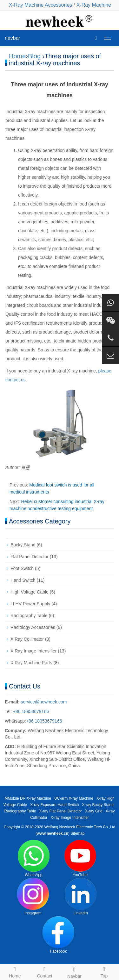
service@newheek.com (44, 702)
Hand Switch (23, 580)
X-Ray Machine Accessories (40, 5)
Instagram (33, 897)
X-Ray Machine (94, 5)
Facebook (58, 935)
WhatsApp (34, 858)
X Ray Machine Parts (31, 663)
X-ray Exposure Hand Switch (54, 805)
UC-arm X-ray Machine (74, 798)
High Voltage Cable (30, 592)
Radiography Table (29, 616)
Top (104, 971)
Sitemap (77, 833)
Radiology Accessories (33, 627)
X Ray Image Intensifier (34, 651)
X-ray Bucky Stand (98, 805)
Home (17, 56)
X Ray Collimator (27, 639)
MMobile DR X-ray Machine (28, 798)
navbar (13, 38)
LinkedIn (81, 897)
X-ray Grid (94, 811)
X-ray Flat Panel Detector (60, 811)
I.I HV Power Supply (30, 604)
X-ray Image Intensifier (70, 818)
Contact (45, 971)
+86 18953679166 (30, 711)
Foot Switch (22, 568)
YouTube (80, 858)
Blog (34, 56)
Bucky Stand (23, 545)
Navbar (75, 972)
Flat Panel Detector (30, 557)
